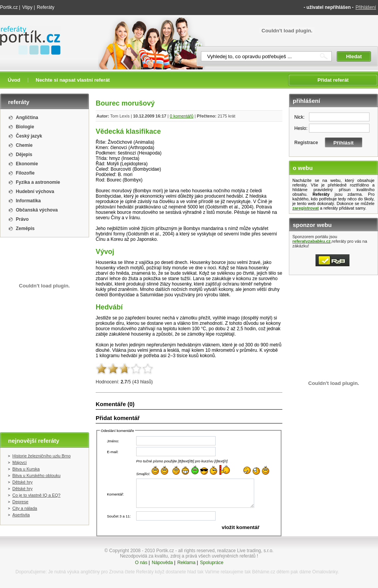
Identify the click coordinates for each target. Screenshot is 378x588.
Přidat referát (333, 80)
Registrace (306, 143)
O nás (141, 563)
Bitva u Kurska (26, 469)
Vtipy (27, 7)
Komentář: (115, 494)
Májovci (19, 462)
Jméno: (113, 441)
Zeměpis (25, 228)
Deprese (20, 502)
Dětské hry (23, 482)
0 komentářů (181, 116)
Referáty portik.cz (27, 30)
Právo (22, 219)
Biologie (25, 127)
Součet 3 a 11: (119, 516)
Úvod (14, 80)
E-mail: (113, 452)
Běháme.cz (263, 572)
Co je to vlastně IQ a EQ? (36, 495)
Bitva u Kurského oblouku (36, 475)
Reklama (186, 563)
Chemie (24, 145)
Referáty (46, 7)
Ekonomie (27, 164)
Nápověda (162, 563)
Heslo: (301, 128)
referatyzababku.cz (311, 241)
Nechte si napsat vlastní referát (73, 80)
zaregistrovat (305, 208)
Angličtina (27, 118)
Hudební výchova (35, 192)
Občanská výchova (37, 210)
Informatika (28, 201)
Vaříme (212, 572)
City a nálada (25, 508)
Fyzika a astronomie (38, 182)
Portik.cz (9, 7)
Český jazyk (29, 136)
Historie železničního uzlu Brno (41, 456)
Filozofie (25, 173)
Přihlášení (366, 7)
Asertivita (21, 515)
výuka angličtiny (84, 572)
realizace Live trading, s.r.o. (245, 551)
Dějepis (24, 155)
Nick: (300, 117)
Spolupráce (212, 563)
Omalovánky (325, 572)
